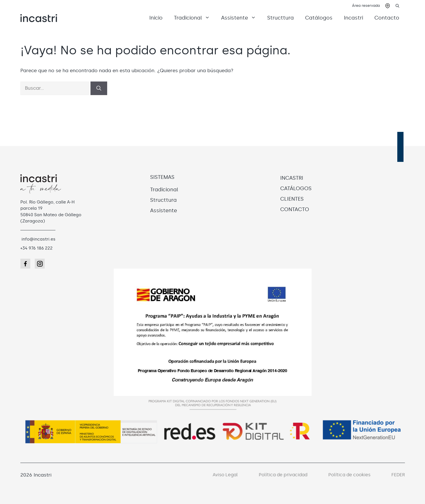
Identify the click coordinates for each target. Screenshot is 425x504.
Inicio (156, 18)
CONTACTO (295, 209)
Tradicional (195, 18)
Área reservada (366, 6)
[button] (397, 6)
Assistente (241, 18)
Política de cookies (349, 475)
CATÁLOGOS (296, 188)
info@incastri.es (38, 239)
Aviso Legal (225, 475)
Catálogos (319, 18)
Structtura (281, 18)
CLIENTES (292, 199)
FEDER (398, 475)
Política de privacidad (283, 475)
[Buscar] (99, 88)
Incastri (353, 18)
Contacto (387, 18)
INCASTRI (292, 178)
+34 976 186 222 (36, 248)
